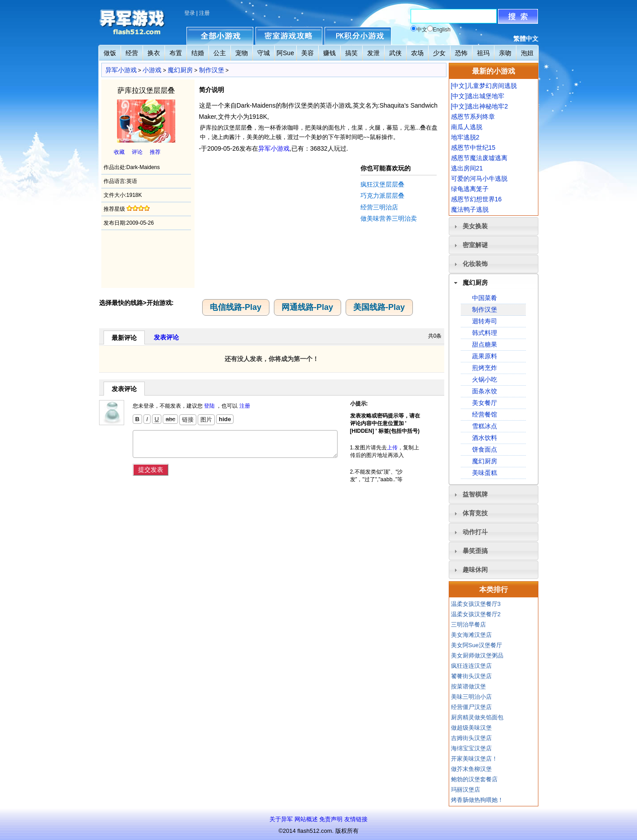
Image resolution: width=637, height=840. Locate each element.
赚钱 (329, 53)
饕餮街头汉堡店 (471, 676)
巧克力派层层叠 (382, 196)
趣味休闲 (475, 570)
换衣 (154, 53)
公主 (220, 53)
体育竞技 (475, 513)
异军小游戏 (121, 70)
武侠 (395, 53)
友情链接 (356, 819)
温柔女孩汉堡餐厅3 (476, 604)
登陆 (209, 406)
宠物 (242, 53)
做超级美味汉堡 (471, 728)
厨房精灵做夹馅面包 (477, 717)
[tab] (494, 226)
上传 (392, 448)
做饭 (110, 53)
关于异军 (281, 819)
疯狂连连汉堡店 (471, 666)
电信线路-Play (236, 307)
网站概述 (306, 819)
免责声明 (331, 819)
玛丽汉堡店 (466, 790)
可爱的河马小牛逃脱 (479, 178)
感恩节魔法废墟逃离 (479, 158)
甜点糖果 (485, 344)
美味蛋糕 (485, 473)
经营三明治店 (379, 207)
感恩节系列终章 (473, 117)
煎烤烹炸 (485, 368)
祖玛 (483, 53)
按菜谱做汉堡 (468, 686)
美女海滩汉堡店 (471, 635)
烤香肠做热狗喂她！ (477, 800)
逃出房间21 (467, 168)
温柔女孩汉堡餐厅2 (476, 614)
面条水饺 (485, 391)
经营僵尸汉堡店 (471, 707)
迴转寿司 (485, 321)
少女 (439, 53)
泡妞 (527, 53)
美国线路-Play (379, 307)
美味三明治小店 (471, 697)
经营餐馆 (485, 414)
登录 (190, 13)
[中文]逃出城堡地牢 (478, 96)
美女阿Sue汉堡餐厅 (477, 645)
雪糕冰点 (485, 426)
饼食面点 (485, 449)
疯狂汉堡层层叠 (382, 184)
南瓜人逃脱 (467, 127)
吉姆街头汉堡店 (471, 738)
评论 (137, 152)
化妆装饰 (475, 264)
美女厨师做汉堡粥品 (477, 655)
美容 (308, 53)
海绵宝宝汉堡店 (471, 748)
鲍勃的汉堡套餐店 (474, 779)
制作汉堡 (212, 70)
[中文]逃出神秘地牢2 (480, 106)
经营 (132, 53)
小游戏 (152, 70)
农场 (417, 53)
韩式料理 (485, 333)
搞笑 (351, 53)
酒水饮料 (485, 438)
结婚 (198, 53)
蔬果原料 (485, 356)
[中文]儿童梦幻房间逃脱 (484, 86)
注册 (204, 13)
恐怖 (461, 53)
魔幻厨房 (180, 70)
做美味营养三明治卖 (389, 218)
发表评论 (166, 337)
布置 (176, 53)
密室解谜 (475, 245)
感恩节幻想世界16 (477, 199)
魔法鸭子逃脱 (470, 209)
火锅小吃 (485, 379)
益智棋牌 (475, 494)
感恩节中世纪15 (473, 148)
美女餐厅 (485, 403)
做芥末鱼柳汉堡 (471, 769)
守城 (264, 53)
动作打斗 (475, 532)
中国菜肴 (485, 298)
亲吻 (505, 53)
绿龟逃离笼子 (470, 189)
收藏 (119, 152)
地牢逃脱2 (465, 137)
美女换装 (475, 226)
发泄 (373, 53)
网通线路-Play (307, 307)
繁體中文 (526, 39)
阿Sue (285, 53)
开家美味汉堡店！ (474, 759)
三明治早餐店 (468, 625)
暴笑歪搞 (475, 551)
